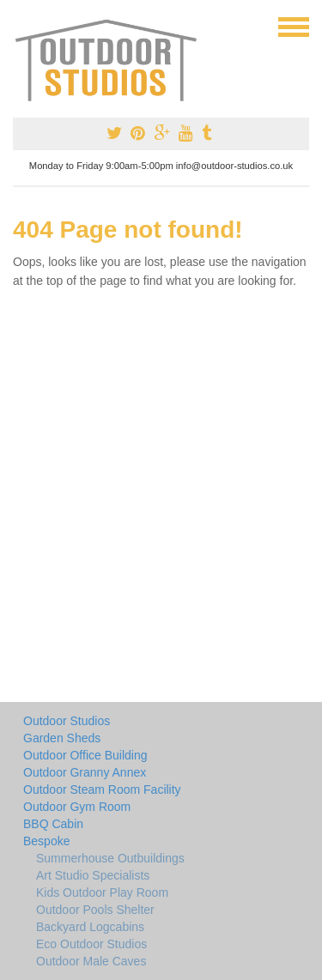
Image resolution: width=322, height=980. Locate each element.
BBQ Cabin (53, 824)
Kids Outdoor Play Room (102, 892)
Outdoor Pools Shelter (95, 910)
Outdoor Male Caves (91, 961)
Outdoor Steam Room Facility (102, 789)
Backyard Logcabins (90, 927)
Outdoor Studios (67, 721)
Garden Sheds (62, 738)
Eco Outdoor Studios (91, 944)
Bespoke (46, 841)
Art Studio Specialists (93, 875)
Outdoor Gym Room (77, 807)
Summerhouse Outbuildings (110, 858)
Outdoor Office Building (85, 755)
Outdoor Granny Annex (85, 772)
